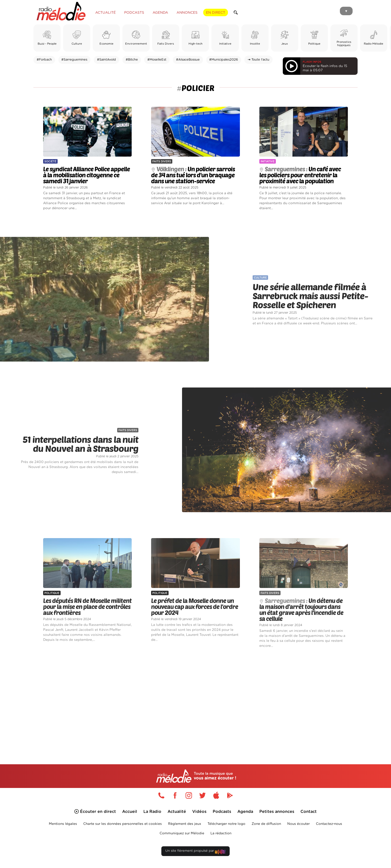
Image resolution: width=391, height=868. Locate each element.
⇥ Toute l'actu (258, 60)
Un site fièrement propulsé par (195, 852)
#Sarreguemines (74, 60)
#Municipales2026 (224, 60)
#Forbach (44, 60)
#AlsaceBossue (188, 60)
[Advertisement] (195, 700)
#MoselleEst (157, 60)
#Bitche (132, 60)
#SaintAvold (106, 60)
